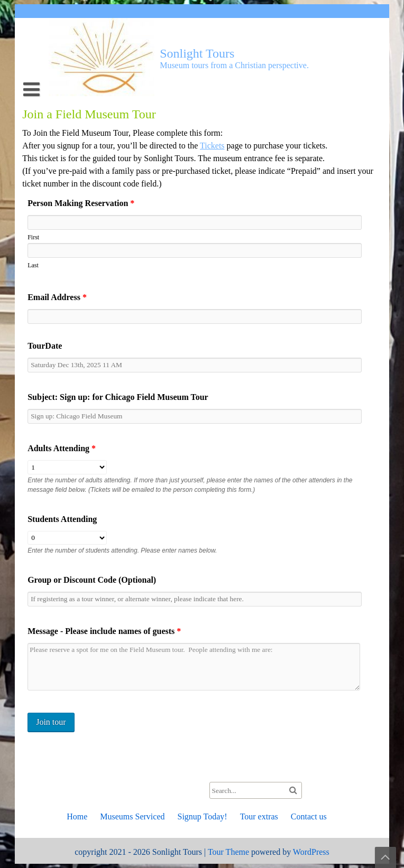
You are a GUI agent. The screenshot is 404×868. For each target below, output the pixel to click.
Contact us (309, 816)
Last (33, 265)
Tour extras (259, 816)
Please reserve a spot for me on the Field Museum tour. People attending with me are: (194, 667)
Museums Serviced (132, 816)
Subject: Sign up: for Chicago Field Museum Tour (118, 397)
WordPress (311, 852)
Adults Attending (62, 448)
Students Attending (62, 519)
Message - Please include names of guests (104, 631)
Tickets (212, 146)
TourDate (45, 346)
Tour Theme (228, 852)
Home (77, 816)
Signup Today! (202, 816)
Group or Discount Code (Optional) (92, 580)
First (33, 237)
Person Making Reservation (81, 203)
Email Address (57, 297)
